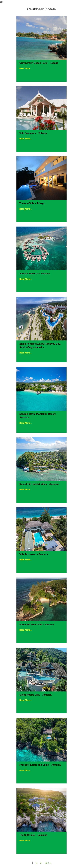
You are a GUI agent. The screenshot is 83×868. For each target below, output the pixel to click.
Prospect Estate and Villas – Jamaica (40, 765)
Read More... (25, 68)
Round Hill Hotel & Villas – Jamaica (39, 484)
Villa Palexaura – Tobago (33, 133)
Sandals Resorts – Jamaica (35, 274)
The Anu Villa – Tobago (32, 203)
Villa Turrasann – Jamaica (34, 554)
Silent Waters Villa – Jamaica (35, 695)
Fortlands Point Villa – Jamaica (37, 625)
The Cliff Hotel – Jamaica (33, 835)
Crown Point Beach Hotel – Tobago (39, 63)
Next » (48, 863)
